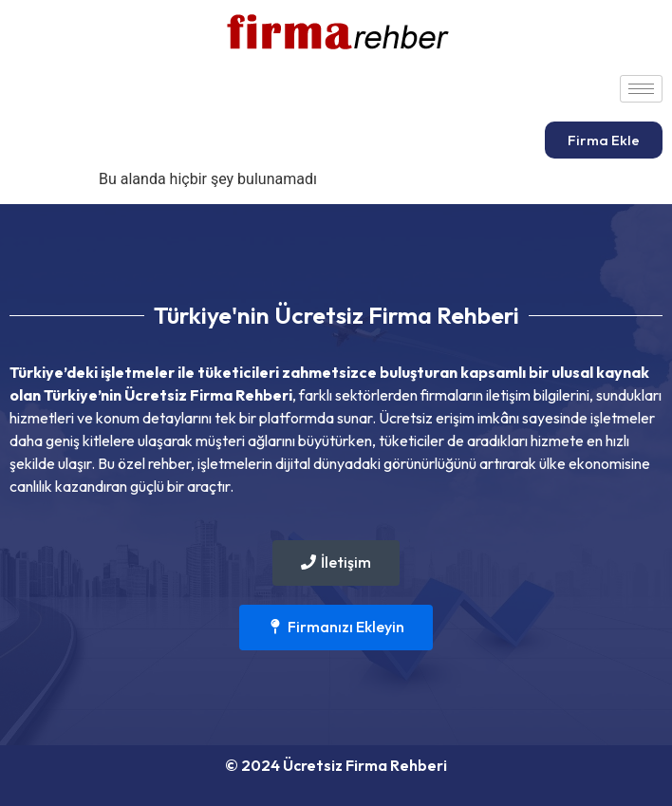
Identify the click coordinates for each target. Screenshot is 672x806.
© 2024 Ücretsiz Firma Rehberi (336, 765)
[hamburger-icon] (641, 89)
